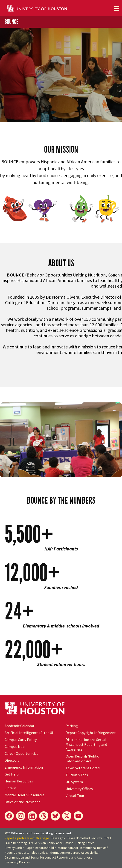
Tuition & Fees (77, 775)
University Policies (17, 862)
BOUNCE (12, 22)
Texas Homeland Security (85, 838)
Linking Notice (85, 843)
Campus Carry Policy (21, 740)
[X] (67, 816)
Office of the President (22, 802)
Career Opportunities (21, 753)
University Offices (79, 789)
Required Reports (17, 853)
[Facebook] (9, 816)
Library (10, 788)
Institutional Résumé (94, 848)
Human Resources (19, 781)
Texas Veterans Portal (83, 768)
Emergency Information (24, 767)
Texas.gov (58, 838)
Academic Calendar (19, 726)
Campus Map (15, 746)
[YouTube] (78, 816)
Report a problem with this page (27, 838)
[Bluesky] (55, 816)
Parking (72, 726)
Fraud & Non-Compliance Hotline (51, 843)
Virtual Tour (75, 796)
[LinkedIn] (32, 816)
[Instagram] (21, 816)
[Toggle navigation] (117, 8)
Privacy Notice (15, 848)
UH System (74, 782)
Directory (12, 760)
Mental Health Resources (25, 795)
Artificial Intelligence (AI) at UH (30, 733)
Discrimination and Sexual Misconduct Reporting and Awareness (86, 744)
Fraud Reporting (16, 843)
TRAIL (108, 838)
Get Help (12, 774)
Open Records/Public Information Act (82, 759)
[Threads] (44, 816)
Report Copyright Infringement (91, 733)
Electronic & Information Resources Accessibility (65, 853)
